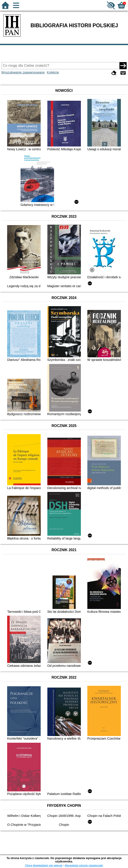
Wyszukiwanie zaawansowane (23, 72)
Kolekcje (53, 72)
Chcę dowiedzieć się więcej (44, 865)
